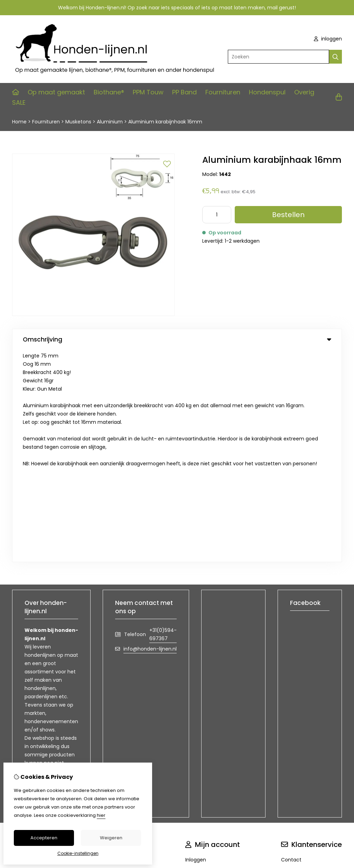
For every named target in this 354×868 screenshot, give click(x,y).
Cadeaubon (126, 648)
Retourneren (296, 660)
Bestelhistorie (201, 660)
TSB (338, 717)
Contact (291, 648)
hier (101, 815)
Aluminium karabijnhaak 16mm (165, 122)
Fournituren (223, 92)
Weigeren (111, 838)
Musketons (78, 122)
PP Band (184, 92)
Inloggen (196, 648)
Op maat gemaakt (56, 92)
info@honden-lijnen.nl (150, 437)
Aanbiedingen (128, 660)
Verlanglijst (198, 671)
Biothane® (109, 92)
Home (19, 122)
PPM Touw (148, 92)
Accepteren (44, 838)
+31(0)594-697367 (163, 422)
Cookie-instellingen (78, 853)
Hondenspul (267, 92)
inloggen (328, 39)
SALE (19, 102)
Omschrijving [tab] (177, 339)
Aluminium (110, 122)
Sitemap (291, 671)
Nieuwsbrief (199, 683)
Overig (304, 92)
